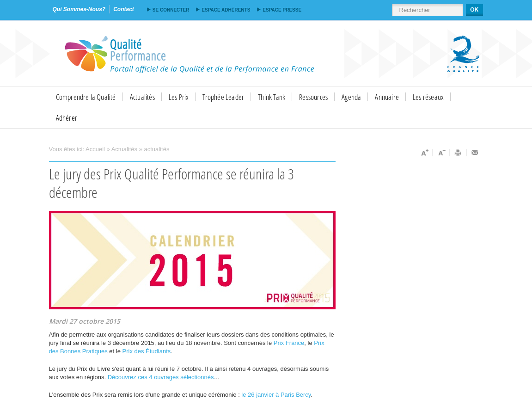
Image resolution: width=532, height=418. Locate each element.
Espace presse (282, 10)
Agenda (351, 97)
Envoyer (475, 153)
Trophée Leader (223, 97)
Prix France (289, 343)
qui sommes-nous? (79, 9)
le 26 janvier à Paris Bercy (276, 395)
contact (124, 9)
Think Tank (272, 97)
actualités (157, 149)
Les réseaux (428, 97)
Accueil (95, 149)
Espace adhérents (226, 10)
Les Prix (179, 97)
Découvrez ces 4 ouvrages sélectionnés (161, 377)
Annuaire (387, 97)
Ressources (313, 97)
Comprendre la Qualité (86, 97)
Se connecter (171, 10)
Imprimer (458, 153)
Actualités (142, 97)
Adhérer (67, 118)
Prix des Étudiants (147, 351)
